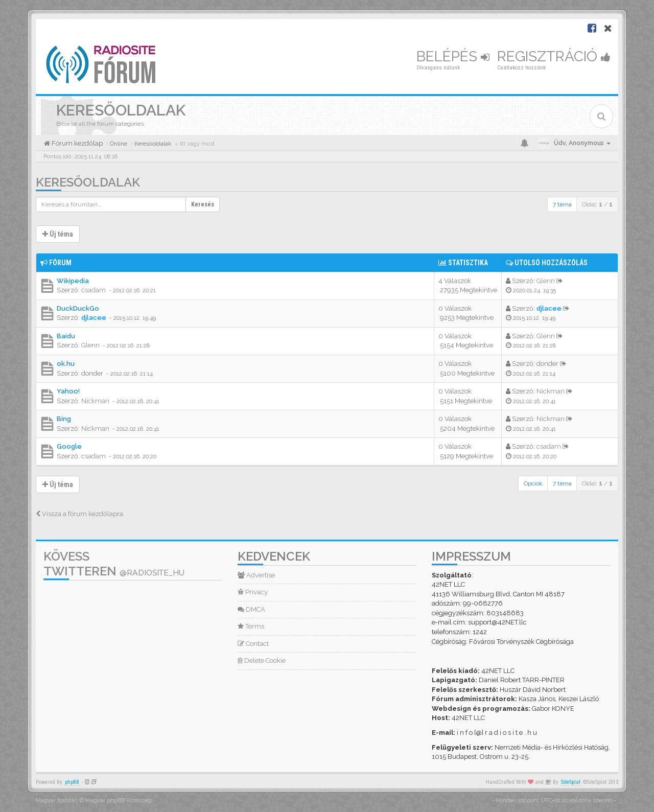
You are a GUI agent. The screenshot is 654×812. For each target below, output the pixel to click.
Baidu (66, 336)
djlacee (94, 318)
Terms (251, 626)
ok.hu (66, 364)
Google (69, 446)
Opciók (533, 483)
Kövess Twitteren (114, 564)
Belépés (453, 56)
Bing (64, 419)
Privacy (253, 592)
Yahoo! (68, 391)
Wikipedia (73, 281)
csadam (94, 290)
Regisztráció (554, 56)
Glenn (546, 281)
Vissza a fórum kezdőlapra (79, 514)
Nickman (95, 401)
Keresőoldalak (88, 182)
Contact (253, 644)
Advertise (256, 575)
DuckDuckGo (78, 308)
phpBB (72, 782)
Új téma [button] (58, 234)
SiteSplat (571, 782)
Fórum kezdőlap (76, 143)
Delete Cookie (262, 660)
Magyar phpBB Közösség (119, 801)
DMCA (251, 609)
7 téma (562, 204)
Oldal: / (597, 204)
